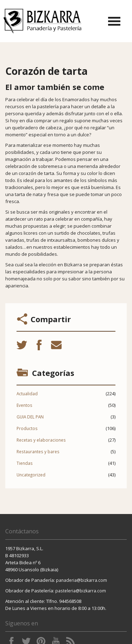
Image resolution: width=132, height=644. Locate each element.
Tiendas (25, 463)
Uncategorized (31, 475)
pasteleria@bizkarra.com (81, 591)
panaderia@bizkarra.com (81, 580)
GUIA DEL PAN (30, 417)
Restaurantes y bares (38, 451)
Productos (27, 428)
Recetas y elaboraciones (41, 440)
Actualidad (27, 393)
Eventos (24, 405)
